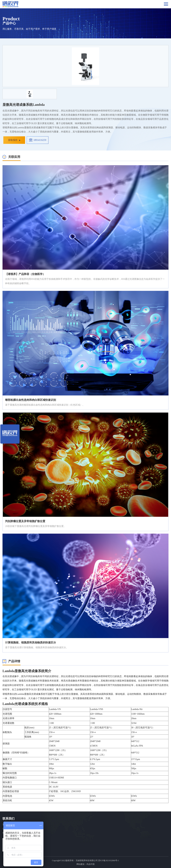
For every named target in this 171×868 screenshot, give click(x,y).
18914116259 (40, 140)
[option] (85, 66)
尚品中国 (91, 864)
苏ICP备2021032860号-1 (109, 860)
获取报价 (13, 140)
